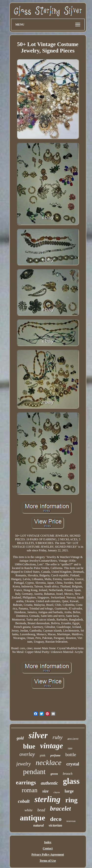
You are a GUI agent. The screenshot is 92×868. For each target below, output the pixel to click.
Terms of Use (48, 861)
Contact (48, 848)
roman (30, 790)
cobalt (24, 801)
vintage (51, 746)
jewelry (24, 764)
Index (48, 842)
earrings (26, 783)
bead (41, 810)
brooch (68, 774)
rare (70, 748)
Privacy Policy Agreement (48, 855)
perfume (55, 755)
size (45, 791)
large (69, 791)
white (29, 810)
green (54, 774)
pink (43, 755)
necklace (48, 762)
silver (38, 735)
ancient (73, 739)
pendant (34, 772)
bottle (71, 755)
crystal (73, 764)
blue (29, 746)
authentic (49, 783)
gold (20, 738)
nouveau (71, 821)
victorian (55, 825)
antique (33, 818)
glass (71, 781)
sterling (47, 799)
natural (39, 825)
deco (56, 819)
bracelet (60, 809)
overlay (27, 754)
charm (57, 792)
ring (71, 800)
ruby (57, 737)
